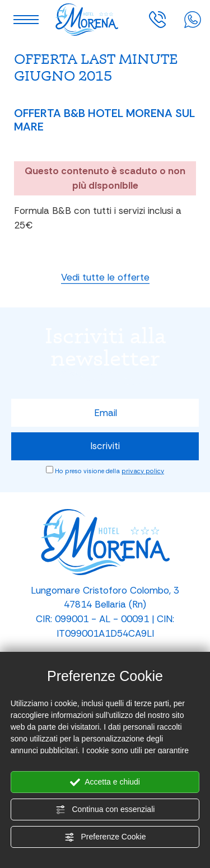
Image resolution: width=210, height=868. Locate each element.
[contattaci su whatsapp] (193, 18)
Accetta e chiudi (105, 782)
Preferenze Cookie (105, 837)
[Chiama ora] (157, 18)
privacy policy (143, 471)
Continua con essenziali (105, 810)
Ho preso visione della (109, 471)
